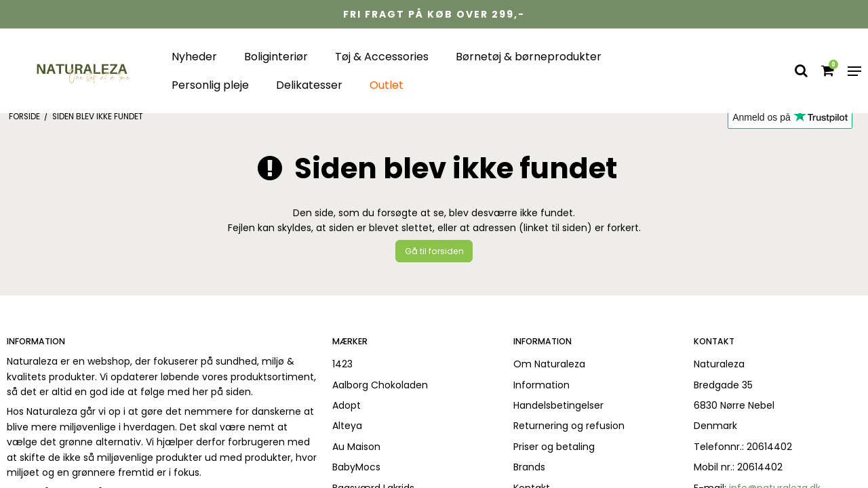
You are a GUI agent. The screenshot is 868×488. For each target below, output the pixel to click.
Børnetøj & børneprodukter (529, 57)
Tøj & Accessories (382, 57)
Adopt (347, 405)
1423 (342, 364)
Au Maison (356, 447)
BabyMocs (356, 467)
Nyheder (194, 57)
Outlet (387, 85)
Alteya (347, 426)
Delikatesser (309, 85)
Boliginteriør (276, 57)
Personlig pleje (210, 85)
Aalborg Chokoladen (380, 385)
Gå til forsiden (434, 251)
